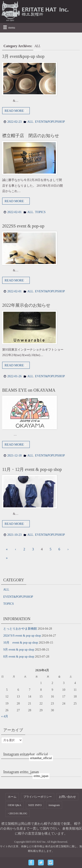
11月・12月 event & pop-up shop (32, 469)
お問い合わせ (67, 797)
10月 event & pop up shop (21, 643)
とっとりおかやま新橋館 (20, 629)
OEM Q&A (15, 805)
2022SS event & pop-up (23, 226)
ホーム (12, 797)
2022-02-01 (14, 212)
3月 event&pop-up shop (23, 56)
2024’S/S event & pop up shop (22, 636)
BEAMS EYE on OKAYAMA (29, 390)
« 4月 (5, 716)
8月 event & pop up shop (19, 657)
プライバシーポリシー (38, 797)
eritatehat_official (41, 758)
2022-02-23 (14, 122)
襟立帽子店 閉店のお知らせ (31, 136)
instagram (54, 805)
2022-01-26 (14, 376)
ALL (30, 122)
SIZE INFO (35, 805)
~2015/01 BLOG (17, 813)
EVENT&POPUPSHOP (50, 122)
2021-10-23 (14, 535)
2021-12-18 (14, 456)
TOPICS (40, 212)
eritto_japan (41, 776)
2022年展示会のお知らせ (26, 305)
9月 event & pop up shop (19, 650)
